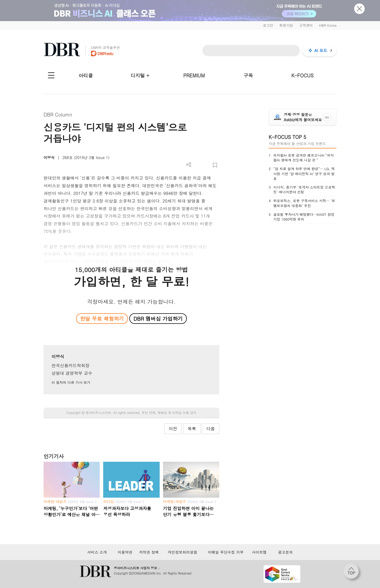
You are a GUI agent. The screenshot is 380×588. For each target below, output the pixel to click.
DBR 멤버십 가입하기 (158, 318)
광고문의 (286, 552)
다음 (211, 429)
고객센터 (306, 25)
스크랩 (215, 165)
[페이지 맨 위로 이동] (353, 573)
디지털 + (140, 75)
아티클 (86, 75)
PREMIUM (194, 75)
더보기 (189, 165)
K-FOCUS (302, 75)
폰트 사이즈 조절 (206, 165)
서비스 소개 (97, 552)
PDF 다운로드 (198, 165)
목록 (192, 429)
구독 (248, 75)
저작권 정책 (149, 552)
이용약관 (125, 552)
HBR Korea (328, 25)
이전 (173, 429)
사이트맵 (259, 552)
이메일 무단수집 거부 (226, 552)
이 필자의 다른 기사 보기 (71, 382)
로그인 (268, 25)
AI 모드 (321, 50)
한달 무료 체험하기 (102, 318)
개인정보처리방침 (182, 552)
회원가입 (286, 25)
